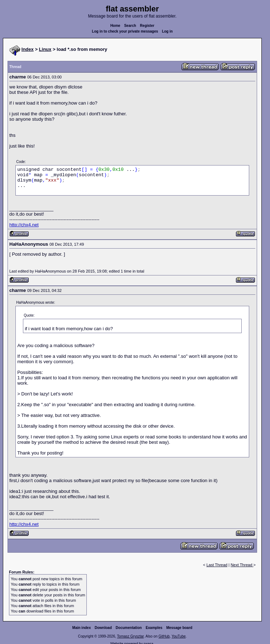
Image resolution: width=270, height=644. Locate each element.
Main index (82, 628)
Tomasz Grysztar (130, 636)
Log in (167, 31)
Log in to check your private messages (125, 31)
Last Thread (217, 565)
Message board (179, 628)
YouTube (178, 636)
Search (130, 26)
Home (115, 26)
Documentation (129, 628)
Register (147, 26)
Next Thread (242, 565)
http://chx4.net (24, 225)
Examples (154, 628)
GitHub (164, 636)
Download (103, 628)
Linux (45, 49)
